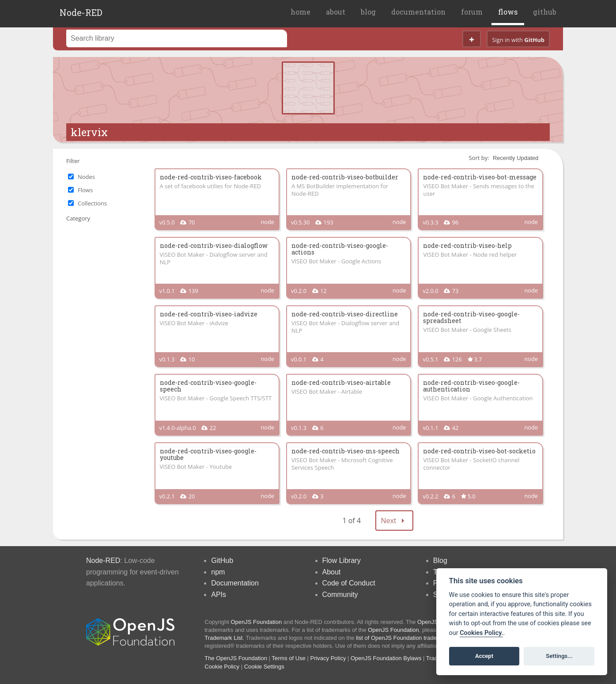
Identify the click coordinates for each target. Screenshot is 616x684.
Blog (440, 560)
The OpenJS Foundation (236, 658)
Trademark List (223, 638)
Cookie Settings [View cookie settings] (264, 667)
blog (368, 12)
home (300, 12)
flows (508, 12)
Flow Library (342, 560)
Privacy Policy (328, 658)
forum (472, 12)
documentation (418, 12)
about (336, 12)
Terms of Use (289, 658)
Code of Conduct (349, 583)
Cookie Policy (222, 667)
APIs (219, 595)
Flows (85, 190)
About (332, 572)
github (545, 12)
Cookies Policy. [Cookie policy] (481, 633)
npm (218, 572)
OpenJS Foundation (257, 622)
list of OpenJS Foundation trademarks (404, 638)
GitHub (222, 560)
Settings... (559, 656)
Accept (484, 656)
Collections (92, 203)
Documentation (235, 583)
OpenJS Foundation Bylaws (386, 658)
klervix (89, 132)
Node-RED (81, 12)
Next (394, 521)
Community (340, 595)
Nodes (86, 177)
